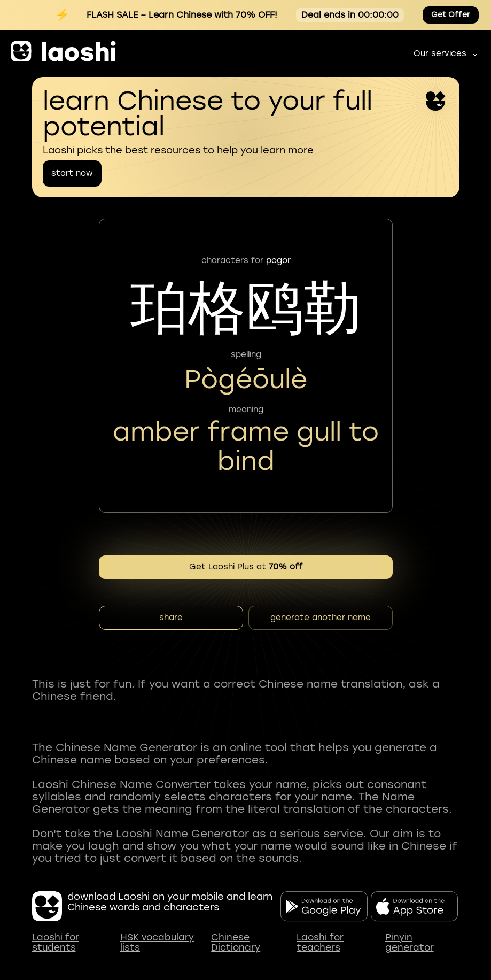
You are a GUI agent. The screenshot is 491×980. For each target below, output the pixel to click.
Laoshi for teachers (320, 943)
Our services (447, 53)
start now (72, 173)
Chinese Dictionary (236, 943)
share (171, 618)
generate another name (321, 618)
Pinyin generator (410, 943)
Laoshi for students (56, 943)
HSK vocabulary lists (157, 943)
